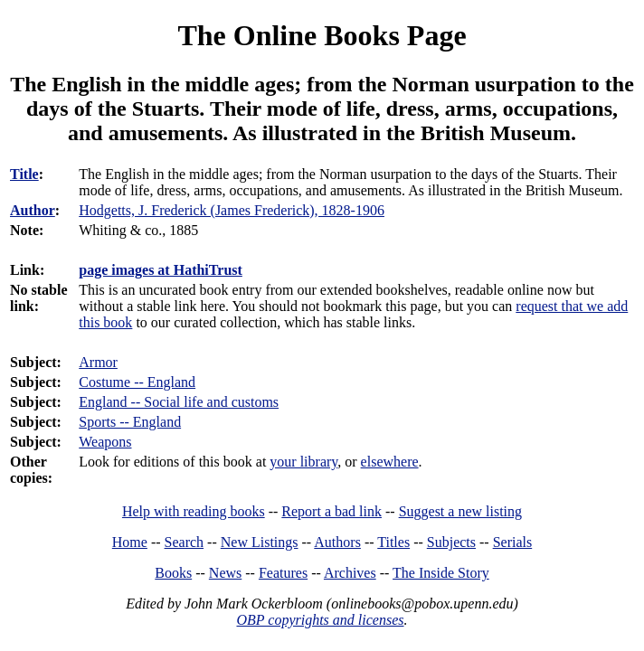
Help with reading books (194, 511)
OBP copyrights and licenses (320, 620)
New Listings (260, 542)
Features (283, 573)
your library (303, 462)
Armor (98, 362)
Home (130, 542)
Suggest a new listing (460, 511)
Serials (513, 542)
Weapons (105, 442)
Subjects (451, 542)
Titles (393, 542)
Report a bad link (331, 511)
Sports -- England (130, 422)
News (225, 573)
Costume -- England (137, 382)
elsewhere (390, 462)
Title (24, 174)
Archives (350, 573)
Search (185, 542)
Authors (337, 542)
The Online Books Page (322, 35)
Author (33, 210)
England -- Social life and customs (179, 402)
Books (173, 573)
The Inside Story (441, 573)
